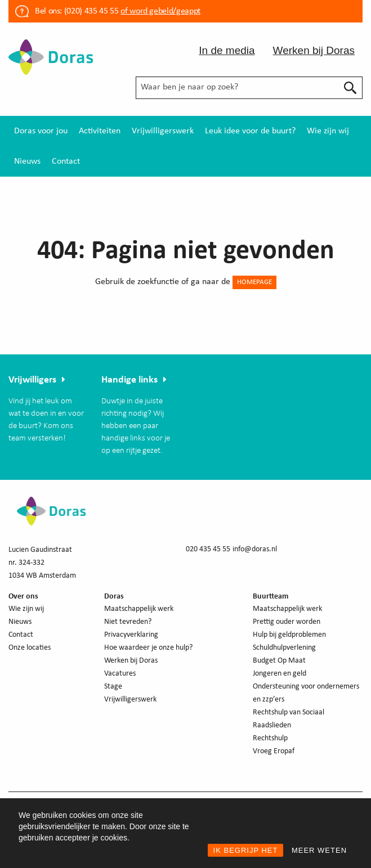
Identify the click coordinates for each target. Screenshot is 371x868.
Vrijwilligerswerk (163, 131)
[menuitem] (41, 131)
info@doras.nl (255, 549)
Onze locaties (30, 648)
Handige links (129, 380)
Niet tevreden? (128, 622)
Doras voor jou (41, 131)
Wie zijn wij (328, 131)
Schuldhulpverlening (284, 648)
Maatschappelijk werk (139, 609)
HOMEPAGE (254, 282)
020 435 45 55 (208, 549)
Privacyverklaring (131, 635)
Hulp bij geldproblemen (289, 635)
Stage (113, 687)
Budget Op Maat (279, 661)
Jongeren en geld (280, 674)
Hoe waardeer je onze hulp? (148, 648)
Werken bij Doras (314, 50)
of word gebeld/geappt (160, 11)
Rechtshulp (270, 738)
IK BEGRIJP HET (246, 850)
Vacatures (120, 674)
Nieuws (27, 161)
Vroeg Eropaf (274, 751)
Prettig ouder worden (287, 622)
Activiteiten (100, 131)
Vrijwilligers (32, 380)
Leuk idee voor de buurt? (250, 131)
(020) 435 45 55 (90, 11)
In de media (227, 50)
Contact (66, 161)
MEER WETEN (319, 850)
